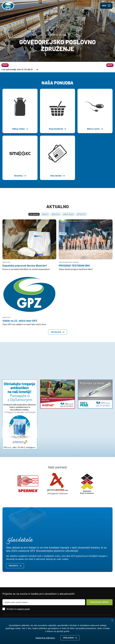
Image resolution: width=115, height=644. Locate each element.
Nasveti (45, 214)
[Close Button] (112, 620)
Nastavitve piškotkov (45, 638)
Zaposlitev (81, 214)
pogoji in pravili (24, 609)
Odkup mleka (68, 214)
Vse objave (34, 214)
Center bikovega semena (69, 262)
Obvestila (56, 214)
